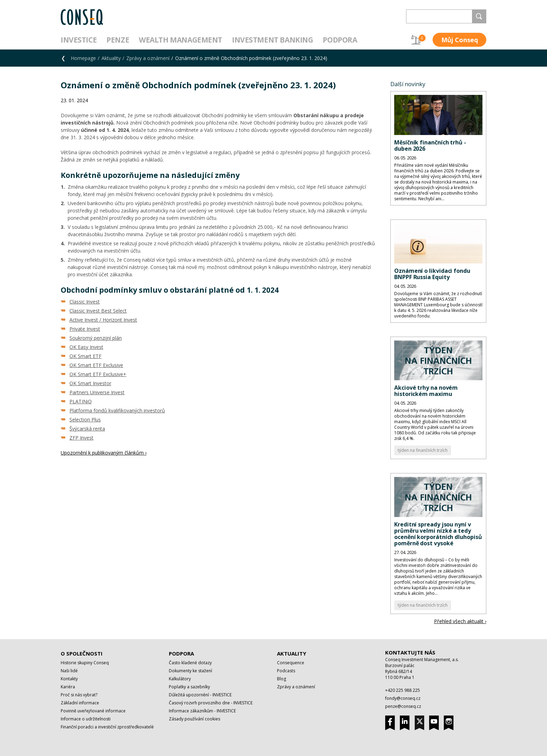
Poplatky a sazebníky (189, 687)
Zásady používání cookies (194, 719)
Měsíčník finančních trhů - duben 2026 (430, 145)
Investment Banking (272, 40)
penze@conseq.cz (403, 706)
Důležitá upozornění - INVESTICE (200, 695)
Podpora (340, 40)
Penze (118, 40)
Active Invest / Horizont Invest (103, 320)
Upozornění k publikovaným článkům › (104, 453)
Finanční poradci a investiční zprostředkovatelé (107, 727)
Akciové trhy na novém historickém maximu (426, 391)
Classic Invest (85, 302)
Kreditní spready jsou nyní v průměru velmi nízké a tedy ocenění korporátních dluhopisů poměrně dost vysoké (438, 534)
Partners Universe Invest (97, 392)
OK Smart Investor (90, 383)
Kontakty (69, 679)
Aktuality (111, 58)
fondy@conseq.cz (403, 698)
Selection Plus (85, 420)
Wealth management (181, 40)
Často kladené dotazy (190, 663)
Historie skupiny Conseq (85, 663)
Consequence (291, 663)
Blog (282, 679)
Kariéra (68, 687)
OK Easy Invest (86, 347)
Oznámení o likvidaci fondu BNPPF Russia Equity (432, 274)
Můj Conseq (460, 40)
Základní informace (80, 703)
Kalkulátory (180, 679)
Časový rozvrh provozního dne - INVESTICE (211, 703)
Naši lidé (69, 671)
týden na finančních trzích (423, 450)
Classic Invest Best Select (98, 311)
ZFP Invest (81, 438)
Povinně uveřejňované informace (93, 711)
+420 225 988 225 (403, 690)
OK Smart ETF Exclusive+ (98, 374)
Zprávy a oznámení (148, 58)
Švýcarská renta (87, 429)
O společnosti (82, 653)
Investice (79, 40)
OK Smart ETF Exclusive (96, 365)
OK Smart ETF (85, 356)
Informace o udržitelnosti (86, 719)
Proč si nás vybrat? (79, 695)
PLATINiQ (81, 401)
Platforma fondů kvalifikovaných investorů (117, 410)
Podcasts (286, 671)
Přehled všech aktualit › (460, 621)
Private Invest (85, 329)
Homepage (83, 58)
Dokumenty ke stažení (190, 671)
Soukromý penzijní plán (96, 338)
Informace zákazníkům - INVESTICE (202, 711)
